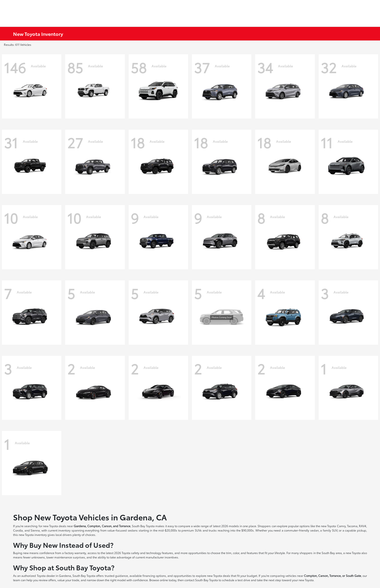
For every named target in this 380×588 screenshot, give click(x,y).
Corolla (18, 530)
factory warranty (75, 553)
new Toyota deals (55, 526)
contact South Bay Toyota (201, 580)
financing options (154, 576)
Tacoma (352, 526)
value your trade (68, 580)
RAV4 (363, 526)
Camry (341, 526)
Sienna (35, 530)
